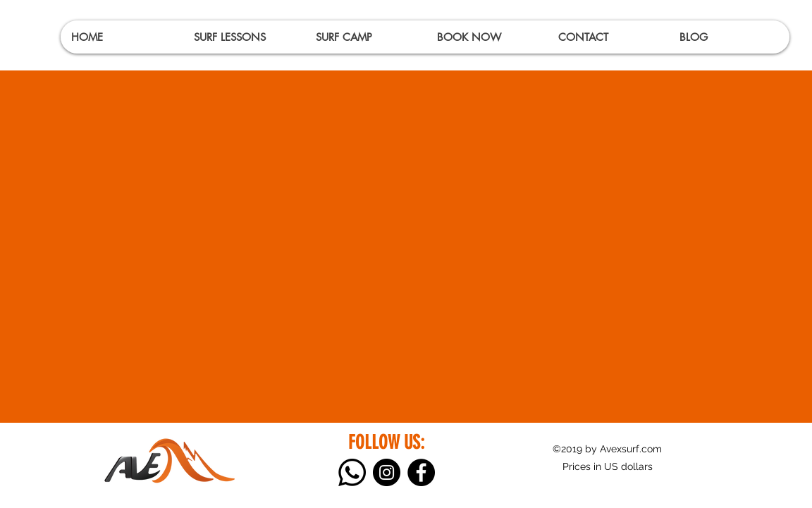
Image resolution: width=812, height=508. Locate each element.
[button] (244, 37)
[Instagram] (387, 472)
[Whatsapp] (352, 472)
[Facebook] (421, 472)
